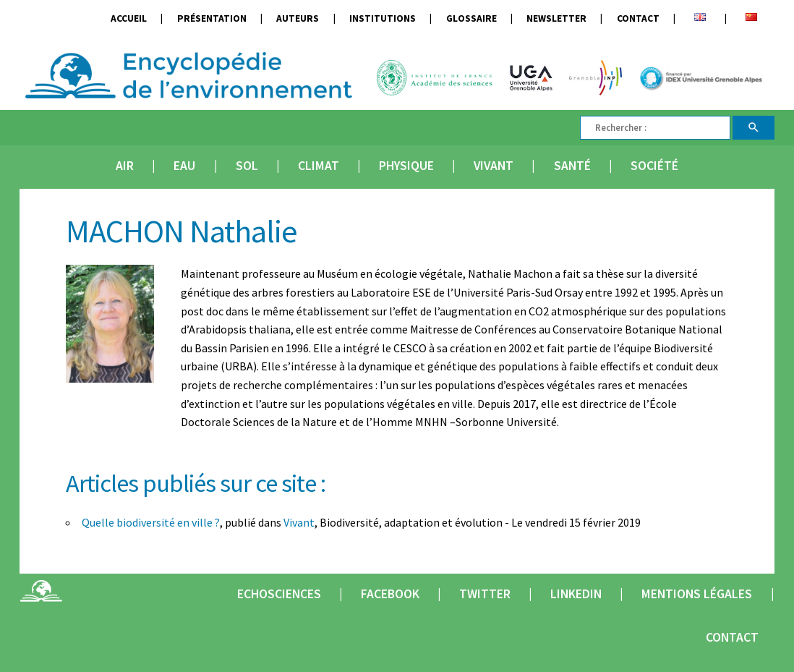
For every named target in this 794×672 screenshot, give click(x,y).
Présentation (212, 18)
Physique (406, 166)
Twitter (485, 594)
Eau (184, 166)
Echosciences (279, 594)
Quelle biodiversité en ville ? (151, 522)
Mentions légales (697, 594)
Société (654, 166)
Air (125, 166)
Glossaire (471, 18)
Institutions (383, 18)
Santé (572, 166)
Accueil (129, 18)
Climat (319, 166)
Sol (247, 166)
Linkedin (576, 594)
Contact (638, 18)
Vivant (494, 166)
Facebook (390, 594)
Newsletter (556, 18)
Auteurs (298, 18)
